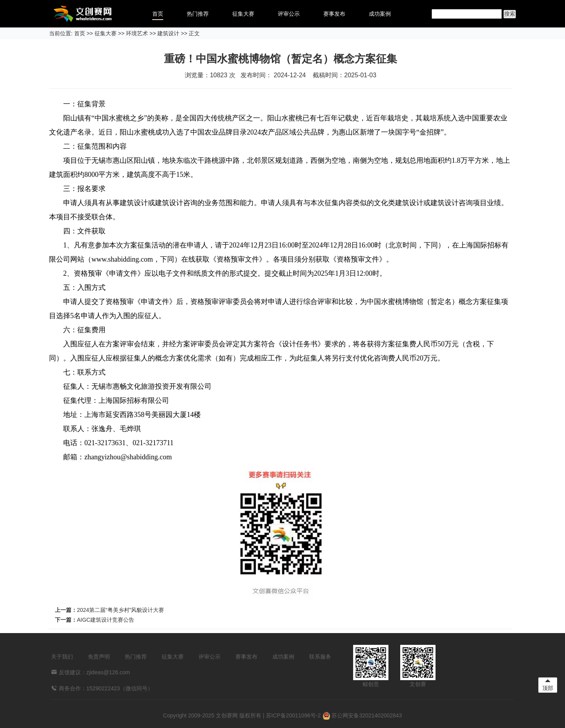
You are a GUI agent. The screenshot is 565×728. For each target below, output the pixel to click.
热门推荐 (198, 14)
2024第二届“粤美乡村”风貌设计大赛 (120, 610)
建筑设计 (168, 33)
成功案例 (380, 14)
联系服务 (320, 657)
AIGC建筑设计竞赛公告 (106, 620)
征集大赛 (243, 14)
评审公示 (289, 14)
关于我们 (62, 657)
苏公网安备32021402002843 (362, 715)
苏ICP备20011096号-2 (293, 715)
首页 (158, 14)
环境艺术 (137, 33)
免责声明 (99, 657)
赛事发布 (334, 14)
